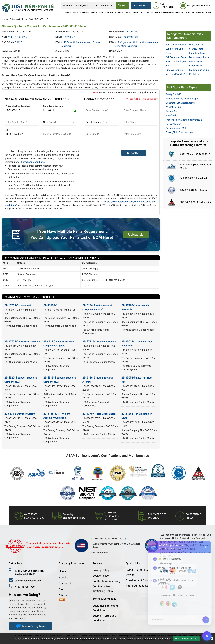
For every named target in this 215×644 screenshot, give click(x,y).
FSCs (75, 12)
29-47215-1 (99, 342)
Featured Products (137, 586)
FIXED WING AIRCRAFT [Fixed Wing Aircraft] (174, 12)
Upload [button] (136, 235)
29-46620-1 (50, 305)
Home (68, 12)
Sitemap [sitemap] (65, 595)
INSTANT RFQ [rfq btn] (141, 5)
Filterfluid (171, 115)
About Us (64, 578)
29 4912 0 (59, 343)
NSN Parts (110, 12)
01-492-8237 (68, 37)
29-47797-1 (100, 414)
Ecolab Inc (195, 74)
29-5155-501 (57, 416)
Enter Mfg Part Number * (18, 106)
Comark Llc (18, 19)
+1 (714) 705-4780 (25, 587)
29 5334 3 (20, 414)
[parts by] (59, 122)
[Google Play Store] (169, 603)
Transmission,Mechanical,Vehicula (184, 120)
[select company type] (102, 122)
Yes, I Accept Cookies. (186, 639)
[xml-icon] (62, 600)
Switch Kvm (172, 111)
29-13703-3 (18, 305)
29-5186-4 (97, 307)
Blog (62, 589)
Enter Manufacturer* (54, 106)
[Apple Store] (163, 603)
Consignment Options (139, 580)
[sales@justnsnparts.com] (195, 5)
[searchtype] (104, 5)
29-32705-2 (22, 342)
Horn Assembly (174, 124)
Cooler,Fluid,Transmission (179, 132)
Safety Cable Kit (174, 94)
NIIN (101, 12)
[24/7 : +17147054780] (165, 5)
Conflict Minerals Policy (107, 581)
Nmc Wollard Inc (174, 70)
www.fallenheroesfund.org (177, 553)
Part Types (124, 12)
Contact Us (65, 584)
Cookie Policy (101, 576)
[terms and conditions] (6, 151)
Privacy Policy (101, 570)
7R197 (19, 42)
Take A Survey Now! (30, 626)
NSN (8, 130)
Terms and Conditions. (33, 162)
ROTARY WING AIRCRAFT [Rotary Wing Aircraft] (199, 12)
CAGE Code (137, 12)
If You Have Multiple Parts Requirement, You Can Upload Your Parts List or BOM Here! (72, 235)
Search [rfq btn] (123, 5)
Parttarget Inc (197, 45)
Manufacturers (88, 12)
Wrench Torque (173, 107)
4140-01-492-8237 (18, 37)
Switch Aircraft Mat (176, 128)
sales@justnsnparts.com (28, 581)
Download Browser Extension (178, 595)
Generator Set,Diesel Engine (180, 103)
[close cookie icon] (212, 639)
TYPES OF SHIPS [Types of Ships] (152, 12)
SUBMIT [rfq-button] (134, 153)
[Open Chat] (207, 636)
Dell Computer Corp (176, 57)
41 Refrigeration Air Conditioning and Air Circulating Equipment (136, 44)
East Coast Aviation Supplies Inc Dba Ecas (176, 49)
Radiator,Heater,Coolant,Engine (182, 99)
